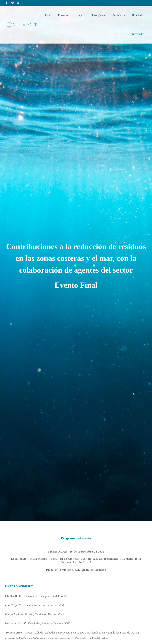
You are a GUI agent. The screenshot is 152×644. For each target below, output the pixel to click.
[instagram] (19, 3)
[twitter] (13, 3)
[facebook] (6, 3)
